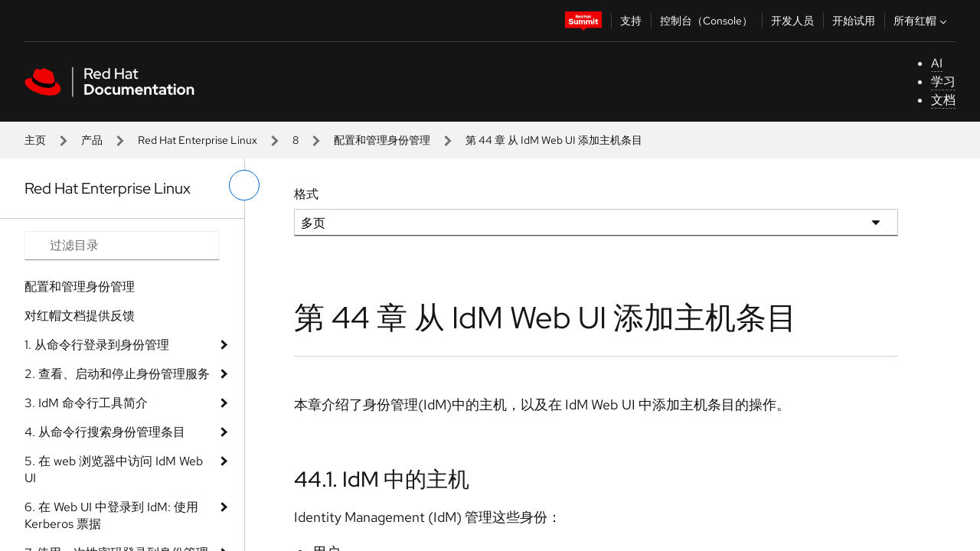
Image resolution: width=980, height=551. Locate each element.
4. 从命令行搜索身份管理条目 (105, 432)
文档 (943, 100)
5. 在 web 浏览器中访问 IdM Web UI (114, 469)
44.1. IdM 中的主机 (382, 479)
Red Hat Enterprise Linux (198, 140)
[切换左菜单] (244, 185)
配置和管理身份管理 (382, 140)
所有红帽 (922, 21)
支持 (631, 21)
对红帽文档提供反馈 (80, 316)
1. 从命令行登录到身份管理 (97, 345)
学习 (943, 82)
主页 (35, 140)
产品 (92, 140)
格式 (306, 194)
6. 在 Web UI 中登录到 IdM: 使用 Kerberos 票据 (111, 515)
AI (937, 63)
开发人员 (792, 21)
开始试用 (854, 21)
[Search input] (122, 246)
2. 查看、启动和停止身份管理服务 (117, 374)
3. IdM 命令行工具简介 (86, 403)
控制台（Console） (706, 21)
